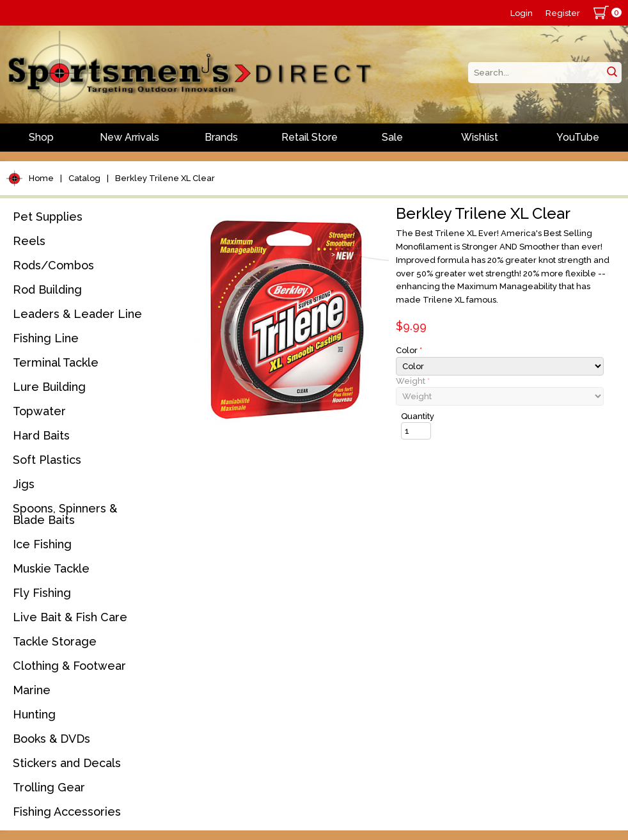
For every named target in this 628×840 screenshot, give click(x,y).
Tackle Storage (55, 641)
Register (563, 13)
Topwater (39, 411)
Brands (221, 137)
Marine (32, 690)
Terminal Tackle (56, 362)
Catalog (84, 178)
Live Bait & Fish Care (70, 617)
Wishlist (480, 137)
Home (41, 178)
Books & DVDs (51, 739)
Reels (29, 241)
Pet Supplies (48, 217)
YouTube (578, 137)
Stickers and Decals (67, 763)
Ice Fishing (42, 544)
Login (522, 13)
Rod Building (47, 289)
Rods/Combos (53, 265)
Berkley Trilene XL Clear (165, 178)
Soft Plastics (47, 460)
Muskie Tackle (51, 568)
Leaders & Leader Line (77, 314)
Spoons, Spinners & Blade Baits (65, 514)
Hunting (34, 714)
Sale (392, 137)
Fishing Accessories (67, 812)
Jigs (24, 484)
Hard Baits (41, 435)
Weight (413, 381)
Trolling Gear (49, 787)
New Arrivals (130, 137)
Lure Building (49, 387)
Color (409, 350)
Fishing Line (46, 338)
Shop (41, 137)
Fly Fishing (42, 593)
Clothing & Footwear (69, 666)
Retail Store (310, 137)
